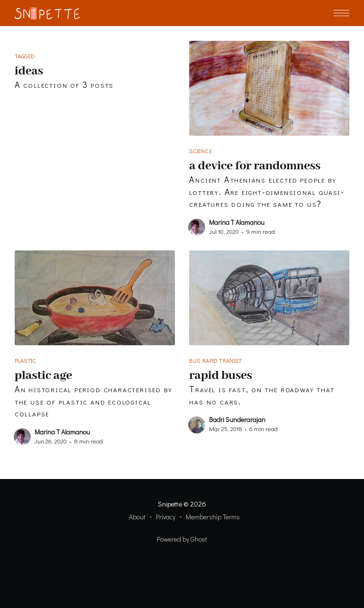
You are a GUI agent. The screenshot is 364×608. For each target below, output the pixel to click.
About (137, 517)
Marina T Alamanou (237, 222)
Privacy (166, 517)
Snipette (170, 504)
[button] (341, 13)
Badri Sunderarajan (237, 419)
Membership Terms (213, 517)
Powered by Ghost (182, 539)
